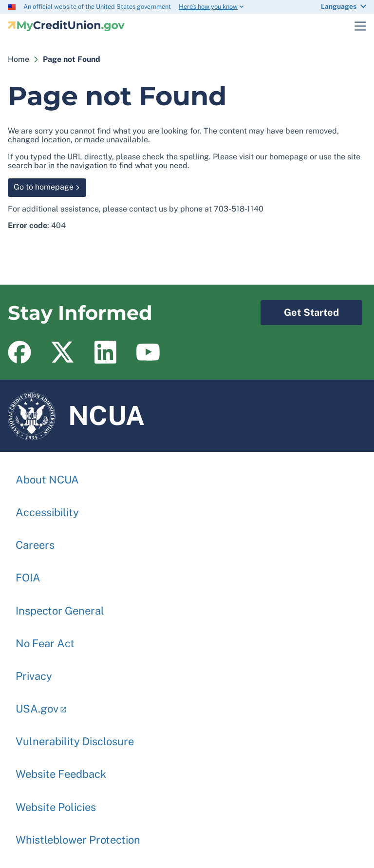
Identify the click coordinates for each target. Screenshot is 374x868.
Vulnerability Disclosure (75, 736)
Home (19, 59)
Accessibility (47, 507)
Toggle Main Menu (355, 26)
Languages (339, 6)
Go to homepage (44, 187)
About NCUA (47, 475)
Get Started (300, 309)
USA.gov (37, 704)
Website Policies (56, 802)
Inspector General (60, 606)
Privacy (34, 671)
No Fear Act (45, 638)
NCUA (76, 416)
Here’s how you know (208, 7)
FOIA (28, 573)
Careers (35, 540)
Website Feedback (61, 769)
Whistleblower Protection (78, 835)
